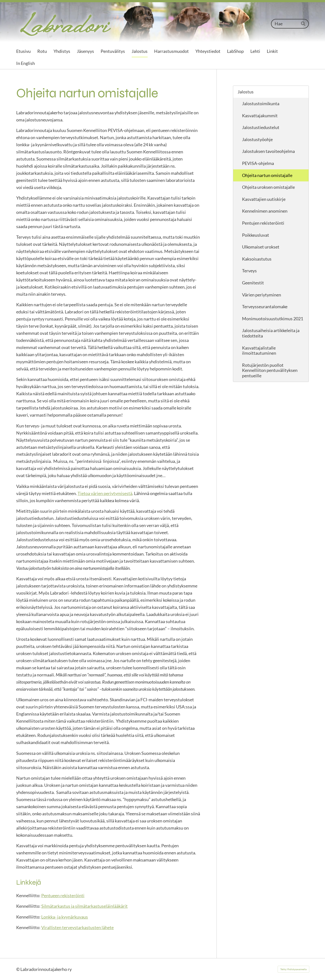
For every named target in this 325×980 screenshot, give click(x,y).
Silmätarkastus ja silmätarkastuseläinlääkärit (84, 906)
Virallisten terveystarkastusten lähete (77, 927)
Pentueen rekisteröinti (63, 895)
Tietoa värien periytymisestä (105, 493)
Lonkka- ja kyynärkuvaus (65, 917)
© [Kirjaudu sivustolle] (18, 969)
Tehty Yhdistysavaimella (293, 969)
